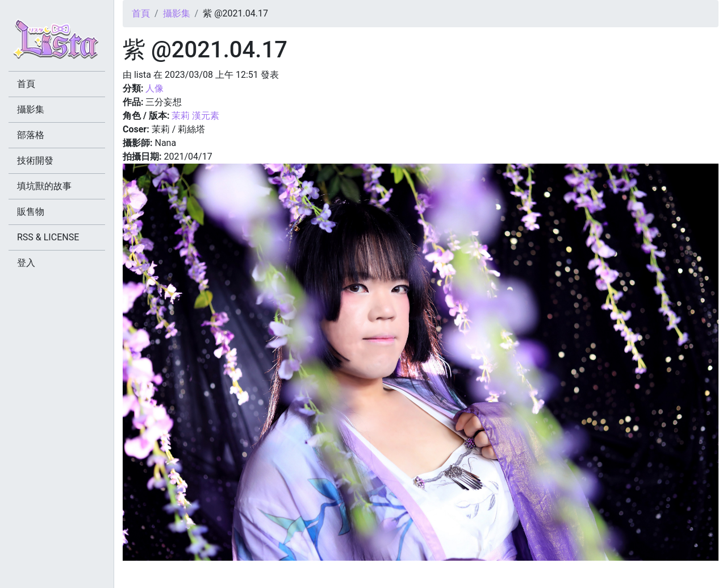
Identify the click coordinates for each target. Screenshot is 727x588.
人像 (154, 88)
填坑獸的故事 (44, 186)
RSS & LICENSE (48, 237)
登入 (26, 263)
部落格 (31, 135)
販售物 (31, 212)
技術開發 (35, 160)
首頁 (141, 13)
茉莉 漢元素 (195, 116)
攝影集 (177, 13)
